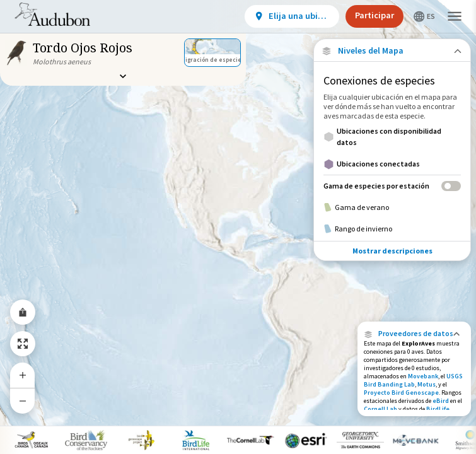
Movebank (423, 376)
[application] (238, 227)
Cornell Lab (380, 409)
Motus (427, 384)
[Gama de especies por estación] (392, 186)
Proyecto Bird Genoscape (401, 393)
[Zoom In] (23, 375)
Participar (374, 15)
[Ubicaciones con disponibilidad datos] (392, 137)
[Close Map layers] (392, 51)
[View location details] (292, 16)
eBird (441, 401)
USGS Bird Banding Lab (413, 380)
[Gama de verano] (392, 207)
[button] (414, 334)
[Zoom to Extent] (23, 344)
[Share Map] (23, 312)
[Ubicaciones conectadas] (392, 164)
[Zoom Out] (23, 401)
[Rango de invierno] (392, 229)
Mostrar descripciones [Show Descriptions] (392, 251)
